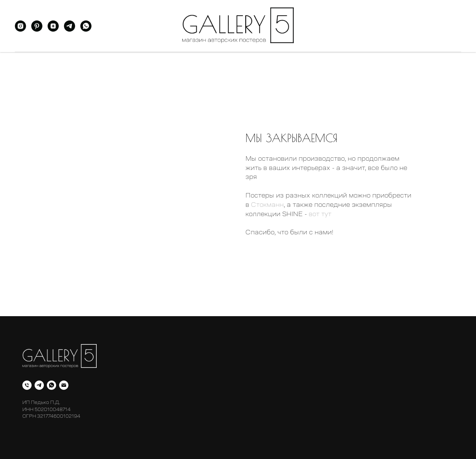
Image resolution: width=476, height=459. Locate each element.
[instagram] (20, 30)
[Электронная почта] (64, 385)
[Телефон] (27, 385)
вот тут (320, 214)
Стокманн (267, 205)
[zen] (53, 30)
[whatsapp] (86, 30)
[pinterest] (37, 30)
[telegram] (70, 30)
